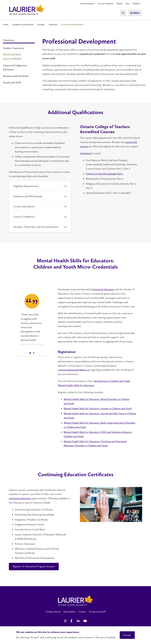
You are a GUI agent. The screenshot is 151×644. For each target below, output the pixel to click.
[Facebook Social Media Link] (72, 621)
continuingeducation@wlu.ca (74, 370)
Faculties (41, 24)
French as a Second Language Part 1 (105, 174)
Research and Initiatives (16, 76)
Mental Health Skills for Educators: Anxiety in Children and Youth (100, 408)
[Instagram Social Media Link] (66, 621)
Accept (127, 635)
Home (6, 24)
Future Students (84, 4)
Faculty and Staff (12, 82)
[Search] (122, 13)
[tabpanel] (32, 316)
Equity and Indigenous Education (15, 67)
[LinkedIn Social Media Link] (79, 621)
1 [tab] (30, 353)
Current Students (103, 4)
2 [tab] (34, 353)
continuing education (20, 498)
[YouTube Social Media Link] (85, 621)
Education (53, 24)
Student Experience (14, 48)
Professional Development (12, 57)
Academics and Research (23, 24)
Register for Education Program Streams (35, 566)
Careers (82, 611)
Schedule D (86, 153)
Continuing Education (103, 289)
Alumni (118, 4)
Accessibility (69, 611)
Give (127, 4)
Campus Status (53, 611)
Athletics (136, 4)
